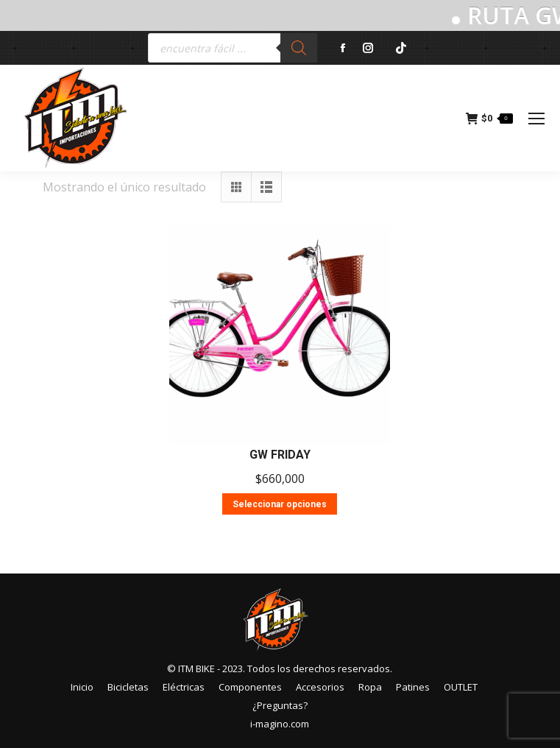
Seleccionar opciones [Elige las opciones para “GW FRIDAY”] (280, 504)
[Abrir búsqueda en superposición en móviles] (233, 48)
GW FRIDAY (280, 455)
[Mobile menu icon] (536, 119)
